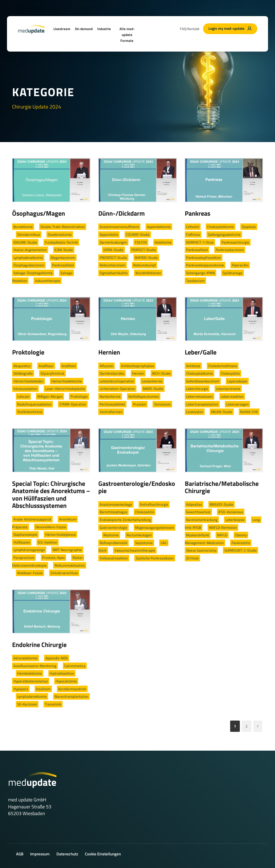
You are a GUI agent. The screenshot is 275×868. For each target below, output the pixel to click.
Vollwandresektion (114, 558)
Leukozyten (195, 412)
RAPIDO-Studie (146, 258)
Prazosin (140, 404)
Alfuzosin (106, 366)
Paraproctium (24, 558)
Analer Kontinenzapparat (32, 519)
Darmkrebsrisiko (112, 373)
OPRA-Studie (113, 250)
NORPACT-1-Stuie (200, 242)
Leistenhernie (152, 381)
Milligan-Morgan (50, 396)
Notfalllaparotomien (144, 396)
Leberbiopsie (235, 520)
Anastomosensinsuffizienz (119, 227)
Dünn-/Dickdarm (122, 213)
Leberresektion (232, 396)
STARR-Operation (73, 404)
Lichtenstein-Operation (117, 389)
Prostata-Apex (53, 558)
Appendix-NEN (57, 658)
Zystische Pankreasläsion (155, 558)
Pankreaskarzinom (230, 250)
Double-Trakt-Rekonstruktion (63, 227)
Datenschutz (67, 854)
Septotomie (144, 543)
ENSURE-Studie (25, 242)
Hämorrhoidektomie (67, 381)
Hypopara (21, 689)
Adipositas (194, 504)
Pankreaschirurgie (235, 242)
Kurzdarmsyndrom (72, 689)
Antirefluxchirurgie (154, 504)
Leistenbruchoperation (117, 381)
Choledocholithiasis (223, 366)
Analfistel (69, 366)
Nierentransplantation (71, 696)
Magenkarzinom (63, 258)
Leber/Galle (201, 352)
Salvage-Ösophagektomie (33, 273)
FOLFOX (141, 242)
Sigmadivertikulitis (114, 273)
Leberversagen (237, 404)
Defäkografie (23, 373)
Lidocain (23, 396)
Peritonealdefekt (112, 404)
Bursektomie (23, 227)
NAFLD (222, 535)
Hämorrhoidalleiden (28, 381)
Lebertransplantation (202, 404)
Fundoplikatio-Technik (61, 242)
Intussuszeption (25, 389)
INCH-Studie (161, 373)
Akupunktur (22, 366)
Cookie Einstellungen (103, 854)
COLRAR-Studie (138, 234)
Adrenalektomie (26, 658)
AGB (20, 854)
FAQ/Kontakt (190, 29)
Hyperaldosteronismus (31, 681)
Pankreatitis (241, 543)
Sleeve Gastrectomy (201, 550)
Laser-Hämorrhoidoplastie (65, 389)
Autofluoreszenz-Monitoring (35, 666)
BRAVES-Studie (222, 504)
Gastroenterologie (113, 527)
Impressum (40, 854)
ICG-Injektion (48, 542)
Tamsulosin (162, 404)
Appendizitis (109, 234)
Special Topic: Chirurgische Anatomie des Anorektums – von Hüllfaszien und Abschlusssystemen (51, 495)
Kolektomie (163, 242)
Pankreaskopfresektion (204, 258)
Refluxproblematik (113, 543)
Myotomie (111, 535)
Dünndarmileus (29, 234)
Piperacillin (240, 265)
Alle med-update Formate (127, 35)
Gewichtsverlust (198, 512)
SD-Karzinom (27, 704)
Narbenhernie (110, 396)
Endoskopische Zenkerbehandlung (125, 520)
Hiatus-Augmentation (30, 250)
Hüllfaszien (22, 542)
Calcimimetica (75, 666)
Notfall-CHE (249, 412)
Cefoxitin (193, 227)
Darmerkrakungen (113, 242)
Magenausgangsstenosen (155, 527)
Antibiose (193, 366)
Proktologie (28, 352)
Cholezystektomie (220, 227)
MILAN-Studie (222, 412)
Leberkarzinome (228, 389)
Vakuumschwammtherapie (135, 550)
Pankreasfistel (63, 265)
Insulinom (43, 689)
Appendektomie (159, 227)
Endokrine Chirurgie (39, 645)
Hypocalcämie (66, 681)
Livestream (62, 29)
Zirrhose (192, 558)
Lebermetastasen (200, 396)
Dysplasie (249, 227)
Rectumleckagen (139, 535)
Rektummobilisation (70, 565)
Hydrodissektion (62, 673)
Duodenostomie (60, 234)
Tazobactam (195, 281)
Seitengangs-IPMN (200, 273)
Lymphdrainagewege (29, 550)
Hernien (109, 352)
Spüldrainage (233, 273)
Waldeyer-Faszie (30, 573)
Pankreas (198, 213)
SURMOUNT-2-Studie (240, 550)
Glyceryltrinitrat (53, 373)
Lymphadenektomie (28, 258)
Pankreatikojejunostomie (205, 265)
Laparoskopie (237, 381)
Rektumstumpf (144, 265)
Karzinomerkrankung (202, 520)
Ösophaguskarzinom (29, 265)
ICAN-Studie (64, 250)
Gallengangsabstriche (224, 234)
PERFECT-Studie (144, 250)
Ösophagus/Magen (39, 213)
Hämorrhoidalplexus (60, 534)
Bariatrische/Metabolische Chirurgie (222, 487)
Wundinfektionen (148, 273)
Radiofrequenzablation (34, 404)
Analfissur (46, 366)
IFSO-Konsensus (231, 512)
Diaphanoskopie (25, 534)
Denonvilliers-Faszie (51, 527)
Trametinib (53, 704)
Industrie (104, 29)
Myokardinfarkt (198, 535)
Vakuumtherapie (48, 281)
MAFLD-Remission (223, 527)
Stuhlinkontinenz (30, 412)
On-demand (84, 29)
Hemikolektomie (30, 673)
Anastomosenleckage (116, 504)
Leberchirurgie (197, 389)
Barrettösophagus (113, 512)
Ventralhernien (111, 412)
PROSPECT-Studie (113, 258)
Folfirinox (193, 234)
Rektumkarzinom (113, 265)
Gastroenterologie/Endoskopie (137, 487)
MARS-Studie (153, 389)
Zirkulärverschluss (64, 573)
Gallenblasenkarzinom (203, 381)
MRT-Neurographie (67, 550)
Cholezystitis (230, 373)
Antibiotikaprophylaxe (138, 366)
